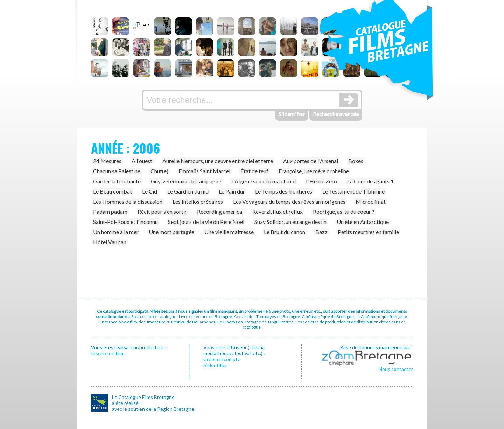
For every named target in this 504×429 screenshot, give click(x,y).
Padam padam (110, 212)
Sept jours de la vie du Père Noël (206, 222)
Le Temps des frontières (284, 191)
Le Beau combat (113, 191)
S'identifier (292, 114)
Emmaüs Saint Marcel (204, 171)
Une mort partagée (171, 232)
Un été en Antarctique (363, 222)
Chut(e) (159, 171)
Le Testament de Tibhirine (353, 191)
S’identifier (215, 365)
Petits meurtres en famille (368, 232)
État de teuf (254, 171)
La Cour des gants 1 (370, 181)
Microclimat (371, 201)
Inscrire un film (107, 353)
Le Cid (150, 191)
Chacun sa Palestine (117, 171)
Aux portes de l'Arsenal (311, 161)
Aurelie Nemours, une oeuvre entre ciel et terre (218, 161)
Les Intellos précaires (198, 201)
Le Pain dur (232, 191)
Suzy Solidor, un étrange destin (290, 222)
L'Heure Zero (321, 181)
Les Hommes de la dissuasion (128, 201)
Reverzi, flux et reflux (278, 212)
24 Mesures (107, 161)
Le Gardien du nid (188, 191)
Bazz (321, 232)
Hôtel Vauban (110, 242)
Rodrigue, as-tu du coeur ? (344, 212)
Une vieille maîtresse (229, 232)
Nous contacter (396, 369)
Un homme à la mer (116, 232)
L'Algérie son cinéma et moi (264, 181)
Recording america (220, 212)
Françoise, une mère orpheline (314, 171)
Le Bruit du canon (285, 232)
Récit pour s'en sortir (162, 212)
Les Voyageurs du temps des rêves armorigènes (289, 201)
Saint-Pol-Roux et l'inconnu (125, 222)
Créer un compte (222, 359)
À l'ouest (142, 161)
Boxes (356, 161)
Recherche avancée (336, 114)
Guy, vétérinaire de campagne (186, 181)
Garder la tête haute (117, 181)
